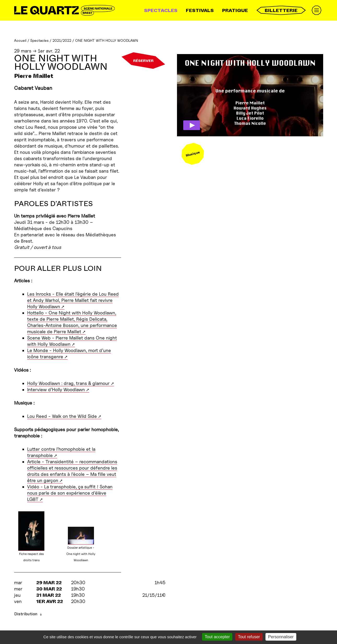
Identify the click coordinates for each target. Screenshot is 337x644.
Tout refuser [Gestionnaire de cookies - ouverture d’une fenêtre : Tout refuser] (249, 637)
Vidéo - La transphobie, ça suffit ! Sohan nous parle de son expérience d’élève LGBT (70, 493)
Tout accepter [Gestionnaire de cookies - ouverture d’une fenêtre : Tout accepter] (217, 637)
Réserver (143, 61)
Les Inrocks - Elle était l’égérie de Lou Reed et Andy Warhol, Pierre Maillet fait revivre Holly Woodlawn (73, 300)
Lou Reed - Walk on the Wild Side (62, 416)
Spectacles (161, 10)
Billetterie (281, 10)
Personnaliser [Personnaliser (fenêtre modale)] (281, 637)
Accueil (20, 40)
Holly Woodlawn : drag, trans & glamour (68, 383)
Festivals (200, 10)
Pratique (235, 10)
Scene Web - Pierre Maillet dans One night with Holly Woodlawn (72, 341)
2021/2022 (62, 40)
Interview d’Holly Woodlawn (56, 390)
